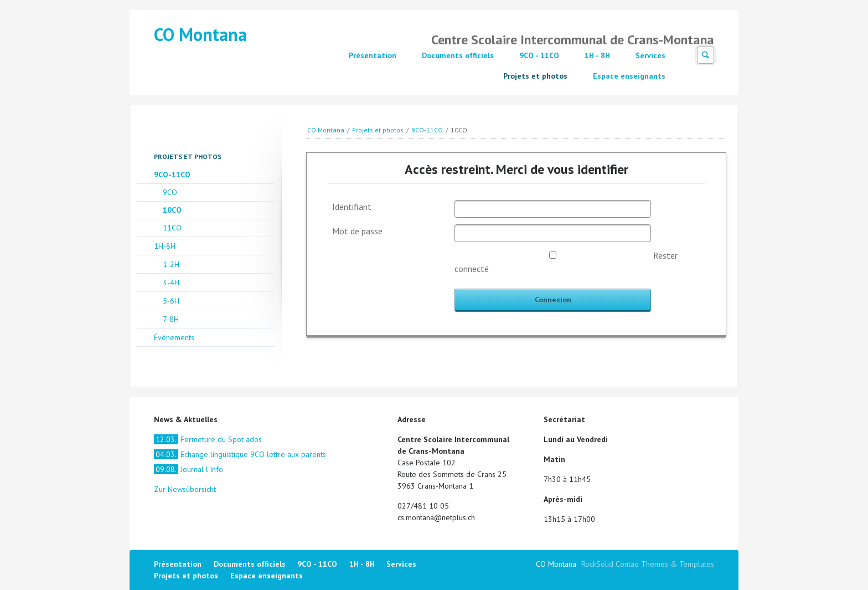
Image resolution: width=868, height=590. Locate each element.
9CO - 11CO (539, 55)
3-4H (171, 283)
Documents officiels (458, 55)
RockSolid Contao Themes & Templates (648, 564)
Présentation (373, 55)
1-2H (171, 264)
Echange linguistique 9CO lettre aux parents (240, 454)
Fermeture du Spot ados (208, 439)
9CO (170, 192)
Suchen (706, 55)
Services (650, 55)
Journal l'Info (188, 469)
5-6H (171, 301)
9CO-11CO (427, 130)
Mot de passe (357, 231)
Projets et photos (535, 76)
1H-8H (165, 246)
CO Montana (200, 34)
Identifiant (352, 207)
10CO (172, 210)
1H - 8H (597, 55)
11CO (172, 228)
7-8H (171, 319)
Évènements (174, 337)
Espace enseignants (629, 76)
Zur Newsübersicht (185, 489)
